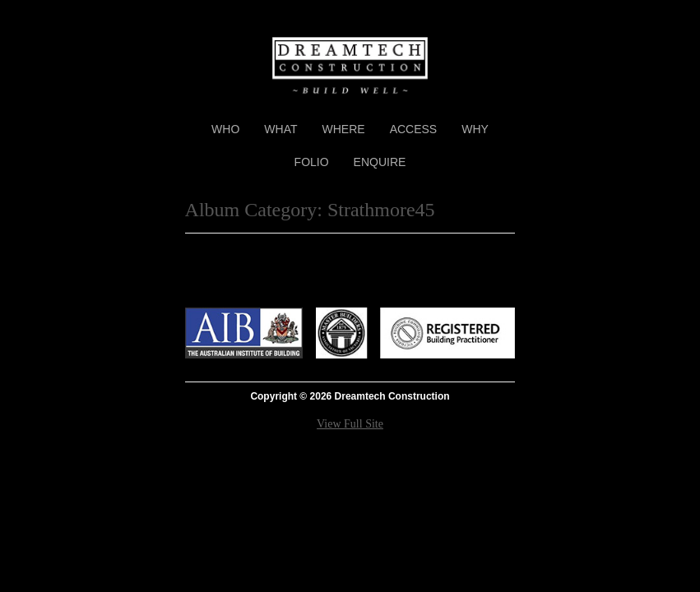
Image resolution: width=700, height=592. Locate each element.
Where (344, 129)
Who (225, 129)
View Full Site (350, 424)
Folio (312, 162)
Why (475, 129)
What (280, 129)
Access (414, 129)
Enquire (380, 162)
